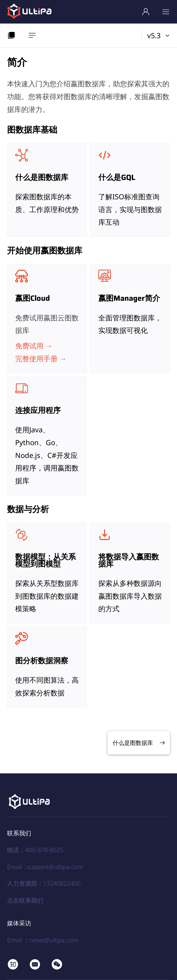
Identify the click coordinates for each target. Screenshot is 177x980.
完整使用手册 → (41, 358)
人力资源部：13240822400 (44, 883)
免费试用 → (34, 346)
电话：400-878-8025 (35, 850)
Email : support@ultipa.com (45, 867)
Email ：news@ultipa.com (43, 940)
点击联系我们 (25, 900)
